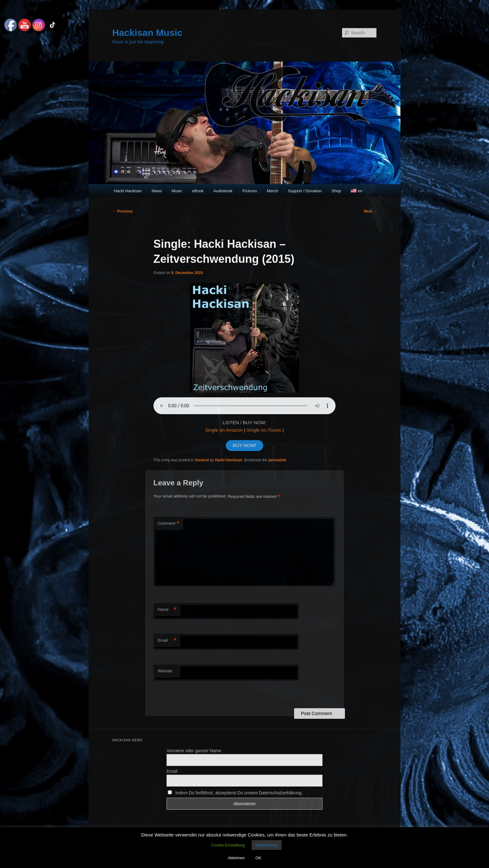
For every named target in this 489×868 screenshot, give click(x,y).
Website (165, 671)
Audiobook (223, 191)
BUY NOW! (244, 445)
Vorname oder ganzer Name (194, 751)
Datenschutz (267, 845)
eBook (198, 191)
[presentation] (196, 695)
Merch (273, 191)
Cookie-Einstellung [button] (228, 845)
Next (370, 211)
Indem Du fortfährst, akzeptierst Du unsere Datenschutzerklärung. (235, 793)
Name (167, 610)
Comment (169, 524)
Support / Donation (305, 191)
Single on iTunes (264, 430)
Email (167, 641)
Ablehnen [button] (236, 858)
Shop (336, 191)
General (202, 460)
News (157, 191)
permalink (277, 460)
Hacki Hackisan (128, 191)
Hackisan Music (147, 33)
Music (177, 191)
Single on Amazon (224, 430)
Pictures (250, 191)
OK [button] (258, 858)
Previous (123, 211)
